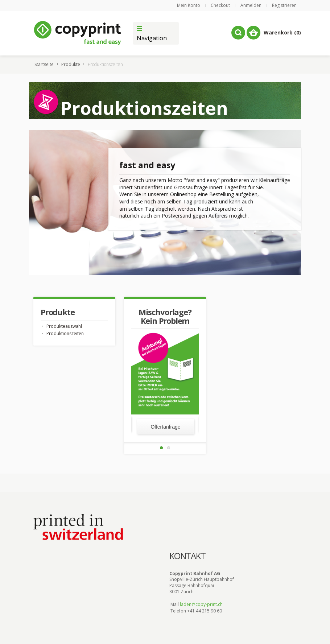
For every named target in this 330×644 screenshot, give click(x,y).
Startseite (44, 64)
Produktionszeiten (65, 333)
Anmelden (251, 5)
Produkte (71, 64)
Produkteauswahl (64, 326)
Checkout (220, 5)
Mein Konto (189, 5)
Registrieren (284, 5)
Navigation (152, 38)
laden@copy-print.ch (201, 604)
